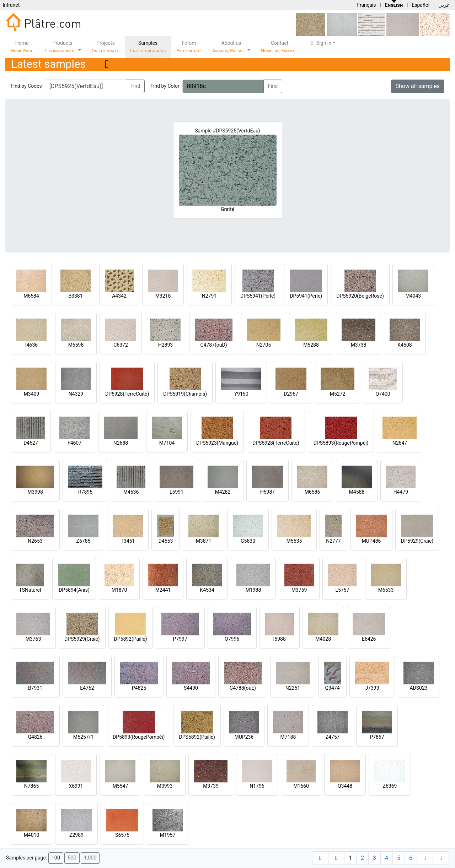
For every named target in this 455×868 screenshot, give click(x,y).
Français (366, 5)
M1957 (168, 835)
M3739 (211, 786)
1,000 (90, 858)
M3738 (359, 345)
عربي (444, 5)
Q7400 (383, 394)
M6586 (312, 492)
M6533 (386, 590)
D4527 (31, 443)
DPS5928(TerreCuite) (276, 443)
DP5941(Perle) (306, 296)
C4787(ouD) (213, 345)
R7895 (85, 492)
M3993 (165, 786)
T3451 (128, 541)
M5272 (338, 394)
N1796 (257, 786)
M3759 (299, 590)
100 (56, 858)
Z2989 (76, 835)
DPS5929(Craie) (82, 639)
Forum (189, 47)
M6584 (31, 296)
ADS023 (418, 688)
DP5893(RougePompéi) (139, 737)
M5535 (294, 541)
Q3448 (345, 786)
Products (60, 47)
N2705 (264, 345)
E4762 (87, 688)
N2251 (293, 688)
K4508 (405, 345)
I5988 (280, 639)
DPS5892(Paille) (197, 737)
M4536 (131, 492)
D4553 (166, 541)
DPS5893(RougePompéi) (341, 443)
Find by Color (165, 86)
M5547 (121, 786)
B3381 (75, 296)
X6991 (76, 786)
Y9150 (241, 394)
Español (421, 5)
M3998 (35, 492)
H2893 (165, 345)
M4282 (223, 492)
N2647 (400, 443)
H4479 (401, 492)
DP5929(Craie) (417, 541)
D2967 (291, 394)
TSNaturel (30, 590)
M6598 (76, 345)
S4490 (191, 688)
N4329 (76, 394)
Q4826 (35, 737)
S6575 (122, 835)
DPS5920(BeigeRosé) (360, 296)
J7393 (372, 688)
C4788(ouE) (243, 688)
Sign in (320, 43)
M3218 (163, 296)
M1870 (119, 590)
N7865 (31, 786)
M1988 (253, 590)
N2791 (209, 296)
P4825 (139, 688)
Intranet (11, 5)
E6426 (369, 639)
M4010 (32, 835)
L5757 (342, 590)
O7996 (232, 639)
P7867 (377, 737)
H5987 (267, 492)
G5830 (248, 541)
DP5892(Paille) (131, 639)
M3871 (204, 541)
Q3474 (332, 688)
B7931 (35, 688)
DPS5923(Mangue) (217, 443)
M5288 (311, 345)
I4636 (31, 345)
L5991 (176, 492)
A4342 (119, 296)
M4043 (413, 296)
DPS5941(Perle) (258, 296)
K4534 (207, 590)
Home (22, 47)
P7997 (180, 639)
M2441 (163, 590)
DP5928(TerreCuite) (127, 394)
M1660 (301, 786)
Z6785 (84, 541)
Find (135, 86)
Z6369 (390, 786)
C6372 (121, 345)
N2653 (35, 541)
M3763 (33, 639)
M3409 (32, 394)
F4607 (74, 443)
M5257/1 (83, 737)
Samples (148, 47)
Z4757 (333, 737)
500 (72, 858)
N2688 (121, 443)
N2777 (333, 541)
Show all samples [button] (418, 86)
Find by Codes (26, 86)
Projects (106, 47)
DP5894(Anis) (74, 590)
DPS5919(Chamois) (185, 394)
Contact (280, 47)
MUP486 (371, 541)
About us (229, 47)
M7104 (167, 443)
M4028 (323, 639)
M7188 (288, 737)
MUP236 (244, 737)
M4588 (357, 492)
